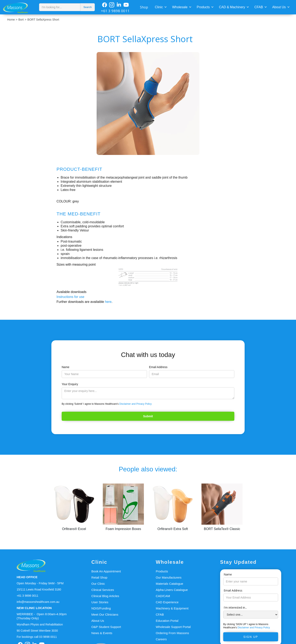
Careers (161, 639)
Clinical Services (103, 590)
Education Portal (167, 621)
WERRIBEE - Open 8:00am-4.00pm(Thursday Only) (42, 616)
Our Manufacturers (169, 577)
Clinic (159, 7)
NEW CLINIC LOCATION (34, 608)
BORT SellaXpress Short (43, 20)
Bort (21, 20)
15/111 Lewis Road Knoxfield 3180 (39, 589)
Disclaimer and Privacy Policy (135, 404)
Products (203, 7)
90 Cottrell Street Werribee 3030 (37, 631)
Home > (12, 20)
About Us (279, 7)
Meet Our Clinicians (105, 614)
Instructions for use (70, 297)
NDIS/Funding (101, 608)
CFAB (259, 7)
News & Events (102, 633)
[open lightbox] (148, 103)
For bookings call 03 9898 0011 (37, 637)
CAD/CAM (163, 596)
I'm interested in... (235, 607)
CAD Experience (167, 602)
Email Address (158, 367)
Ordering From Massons (172, 633)
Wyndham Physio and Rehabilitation (40, 624)
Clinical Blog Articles (105, 596)
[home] (18, 7)
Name (65, 367)
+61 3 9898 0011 (115, 11)
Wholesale (180, 7)
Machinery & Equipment (172, 608)
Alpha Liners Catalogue (172, 590)
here (108, 302)
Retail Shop (99, 577)
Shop (144, 7)
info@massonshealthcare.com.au (38, 602)
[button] (160, 7)
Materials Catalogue (169, 584)
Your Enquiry (70, 384)
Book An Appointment (106, 571)
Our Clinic (98, 584)
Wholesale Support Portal (173, 627)
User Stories (100, 602)
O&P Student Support (106, 627)
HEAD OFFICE (27, 577)
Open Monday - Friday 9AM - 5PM (40, 583)
